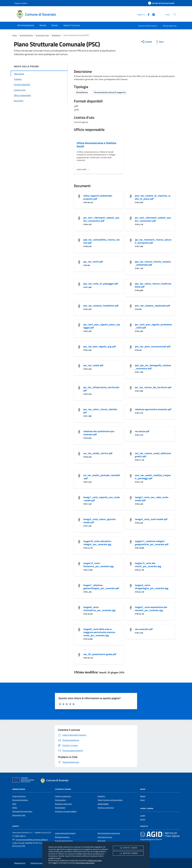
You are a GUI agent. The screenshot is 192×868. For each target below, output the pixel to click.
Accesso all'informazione (148, 26)
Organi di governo (19, 796)
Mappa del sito (20, 863)
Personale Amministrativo (22, 811)
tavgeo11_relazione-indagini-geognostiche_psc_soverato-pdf (152, 543)
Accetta (128, 853)
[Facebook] (147, 14)
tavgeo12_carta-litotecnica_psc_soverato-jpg (98, 565)
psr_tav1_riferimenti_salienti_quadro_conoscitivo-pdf (101, 219)
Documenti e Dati (42, 35)
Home (15, 35)
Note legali (101, 841)
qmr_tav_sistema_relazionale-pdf (152, 306)
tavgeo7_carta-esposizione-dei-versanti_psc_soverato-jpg (151, 609)
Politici (15, 808)
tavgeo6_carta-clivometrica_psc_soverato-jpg (99, 609)
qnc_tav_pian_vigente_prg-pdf (99, 346)
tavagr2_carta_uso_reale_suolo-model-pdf (152, 499)
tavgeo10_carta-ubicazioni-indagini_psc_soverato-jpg (97, 543)
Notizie (143, 796)
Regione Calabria (21, 3)
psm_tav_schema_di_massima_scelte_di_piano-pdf (153, 197)
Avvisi (142, 800)
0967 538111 (20, 836)
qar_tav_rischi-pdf (93, 262)
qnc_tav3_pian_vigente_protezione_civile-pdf (153, 326)
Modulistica (56, 35)
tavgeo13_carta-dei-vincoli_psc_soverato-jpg (148, 565)
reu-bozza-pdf (142, 431)
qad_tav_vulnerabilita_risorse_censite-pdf (101, 241)
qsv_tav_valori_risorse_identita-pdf (101, 411)
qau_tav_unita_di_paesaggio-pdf (101, 284)
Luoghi (143, 816)
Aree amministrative (20, 800)
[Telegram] (153, 14)
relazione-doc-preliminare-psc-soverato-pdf (99, 433)
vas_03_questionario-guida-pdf (100, 654)
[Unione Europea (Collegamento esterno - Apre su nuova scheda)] (24, 780)
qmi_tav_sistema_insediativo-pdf (101, 306)
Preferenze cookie (95, 860)
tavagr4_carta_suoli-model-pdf (151, 519)
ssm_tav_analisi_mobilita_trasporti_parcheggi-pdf (153, 477)
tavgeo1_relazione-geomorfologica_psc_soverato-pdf (101, 587)
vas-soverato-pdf (144, 629)
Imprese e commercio (106, 808)
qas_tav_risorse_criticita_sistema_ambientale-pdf (153, 263)
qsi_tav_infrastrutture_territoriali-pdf (102, 389)
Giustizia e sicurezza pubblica (66, 811)
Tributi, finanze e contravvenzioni (110, 800)
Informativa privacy (105, 837)
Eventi (143, 819)
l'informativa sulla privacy (85, 863)
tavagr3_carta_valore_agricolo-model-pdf (100, 521)
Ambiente (101, 796)
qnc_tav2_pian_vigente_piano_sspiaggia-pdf (102, 326)
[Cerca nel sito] (175, 14)
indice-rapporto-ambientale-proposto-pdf (98, 197)
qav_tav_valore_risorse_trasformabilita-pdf (153, 285)
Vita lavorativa (60, 800)
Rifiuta (128, 848)
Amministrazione (26, 35)
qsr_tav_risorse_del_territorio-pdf (153, 387)
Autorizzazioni (60, 808)
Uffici (14, 804)
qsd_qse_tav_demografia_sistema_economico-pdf (153, 367)
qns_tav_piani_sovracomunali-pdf (153, 346)
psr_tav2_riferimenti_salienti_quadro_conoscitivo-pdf (153, 219)
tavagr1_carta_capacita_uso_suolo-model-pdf (102, 499)
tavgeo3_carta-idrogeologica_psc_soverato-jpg (152, 587)
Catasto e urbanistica (63, 796)
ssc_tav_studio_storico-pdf (98, 453)
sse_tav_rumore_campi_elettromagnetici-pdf (153, 455)
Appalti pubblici (103, 804)
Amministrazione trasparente (109, 833)
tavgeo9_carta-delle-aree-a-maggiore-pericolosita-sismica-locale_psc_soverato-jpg (99, 632)
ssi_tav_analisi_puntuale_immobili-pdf (102, 477)
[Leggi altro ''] (83, 170)
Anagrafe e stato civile (63, 804)
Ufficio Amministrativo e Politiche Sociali (96, 145)
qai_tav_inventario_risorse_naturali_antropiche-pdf (153, 241)
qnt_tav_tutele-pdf (93, 365)
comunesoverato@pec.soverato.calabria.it (32, 840)
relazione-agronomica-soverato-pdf (153, 409)
